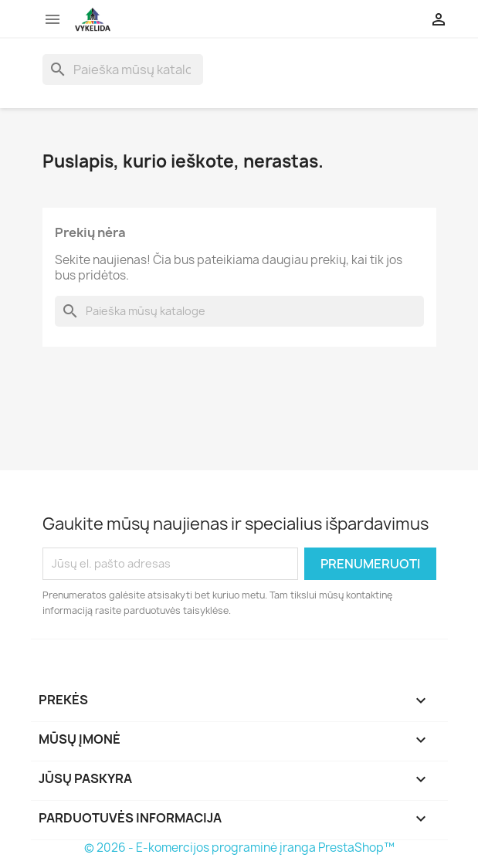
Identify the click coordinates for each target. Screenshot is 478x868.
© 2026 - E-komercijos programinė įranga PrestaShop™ (239, 848)
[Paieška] (123, 70)
